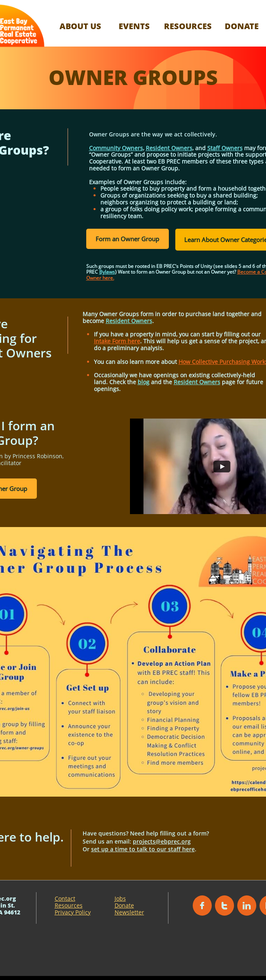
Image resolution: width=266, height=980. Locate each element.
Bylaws (107, 272)
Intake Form (111, 341)
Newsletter (129, 912)
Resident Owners (169, 148)
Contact (65, 898)
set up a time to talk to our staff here (143, 849)
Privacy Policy (73, 912)
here (134, 341)
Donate (124, 905)
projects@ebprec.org (162, 841)
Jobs (120, 898)
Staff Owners (225, 148)
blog (144, 382)
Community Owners (116, 148)
